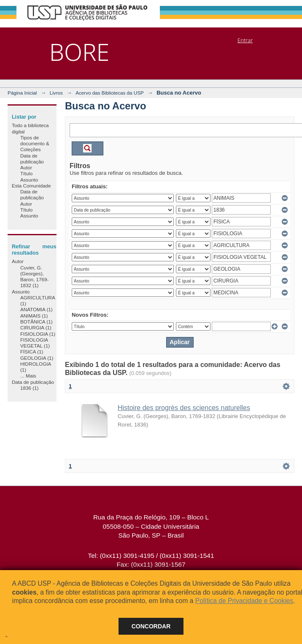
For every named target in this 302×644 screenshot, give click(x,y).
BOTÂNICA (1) (36, 322)
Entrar (245, 40)
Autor (26, 167)
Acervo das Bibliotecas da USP (110, 93)
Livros (56, 93)
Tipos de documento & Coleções (35, 144)
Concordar (151, 626)
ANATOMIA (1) (36, 309)
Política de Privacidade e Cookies (244, 601)
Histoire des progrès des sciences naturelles (184, 408)
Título (26, 173)
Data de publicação (32, 159)
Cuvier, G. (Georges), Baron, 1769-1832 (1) (35, 277)
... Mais (28, 376)
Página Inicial (22, 93)
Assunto (29, 180)
